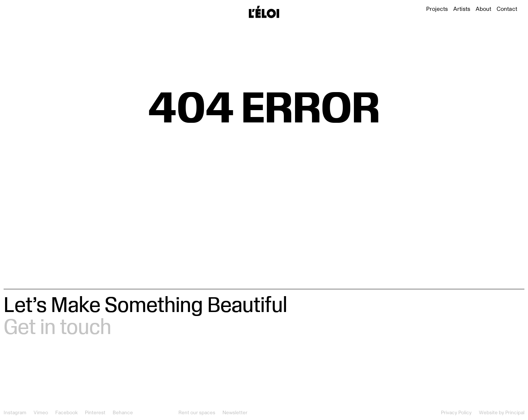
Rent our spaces (197, 413)
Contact (507, 9)
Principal (515, 413)
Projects (437, 9)
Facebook (66, 413)
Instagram (15, 413)
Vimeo (41, 413)
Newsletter (235, 413)
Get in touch (57, 326)
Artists (462, 9)
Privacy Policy (456, 413)
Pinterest (95, 413)
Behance (123, 413)
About (483, 9)
